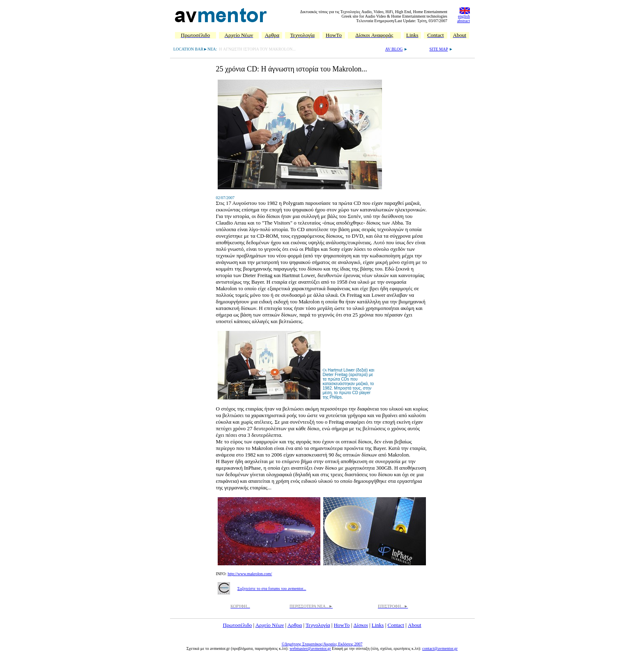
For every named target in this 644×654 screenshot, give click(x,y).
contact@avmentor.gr (440, 648)
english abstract (463, 18)
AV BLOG (394, 49)
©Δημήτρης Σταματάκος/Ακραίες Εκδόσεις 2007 (322, 644)
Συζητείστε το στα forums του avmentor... (272, 589)
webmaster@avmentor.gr (310, 648)
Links (378, 625)
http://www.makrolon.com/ (250, 574)
